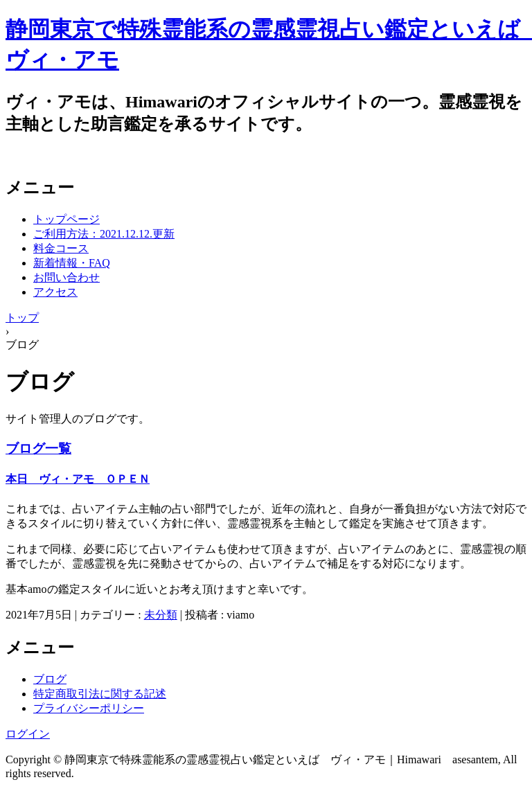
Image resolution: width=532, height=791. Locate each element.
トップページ (66, 219)
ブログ (50, 679)
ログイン (28, 734)
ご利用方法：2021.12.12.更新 (104, 234)
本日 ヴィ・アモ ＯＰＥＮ (78, 479)
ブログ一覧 (38, 448)
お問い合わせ (66, 277)
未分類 (161, 615)
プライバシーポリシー (89, 708)
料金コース (61, 248)
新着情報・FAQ (72, 263)
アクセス (55, 292)
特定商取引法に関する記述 (100, 694)
